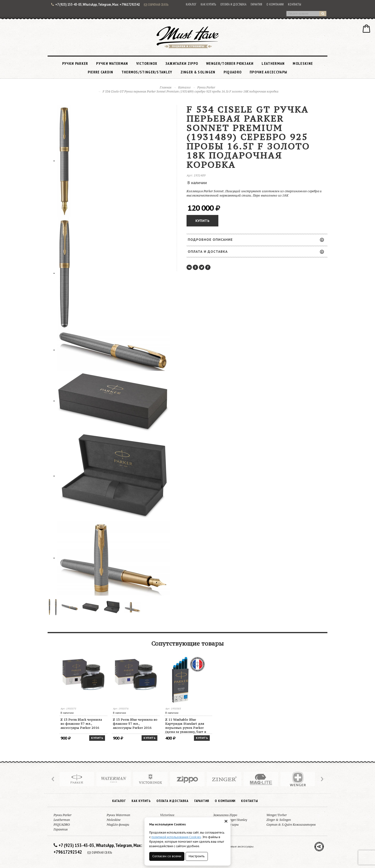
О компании (275, 4)
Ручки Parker (75, 63)
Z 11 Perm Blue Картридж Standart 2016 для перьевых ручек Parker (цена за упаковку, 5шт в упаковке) (134, 726)
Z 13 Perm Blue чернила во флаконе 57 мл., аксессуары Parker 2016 (240, 724)
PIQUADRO (233, 72)
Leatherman (273, 63)
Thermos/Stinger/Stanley (147, 72)
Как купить (208, 4)
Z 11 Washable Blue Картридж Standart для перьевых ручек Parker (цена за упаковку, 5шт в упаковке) (290, 726)
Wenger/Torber (277, 815)
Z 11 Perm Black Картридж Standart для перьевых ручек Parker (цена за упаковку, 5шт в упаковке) (83, 726)
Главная (166, 87)
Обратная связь (156, 5)
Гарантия (256, 4)
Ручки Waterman (112, 63)
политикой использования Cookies (176, 837)
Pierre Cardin (101, 72)
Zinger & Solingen (198, 72)
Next (322, 779)
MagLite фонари (118, 825)
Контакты (295, 4)
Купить (202, 221)
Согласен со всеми (167, 856)
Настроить (197, 856)
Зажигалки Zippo (182, 63)
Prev (53, 779)
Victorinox (147, 63)
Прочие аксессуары (268, 72)
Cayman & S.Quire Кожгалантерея (291, 825)
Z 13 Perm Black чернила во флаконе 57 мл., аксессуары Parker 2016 (186, 724)
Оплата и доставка (233, 4)
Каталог (191, 4)
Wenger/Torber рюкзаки (230, 63)
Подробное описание (256, 240)
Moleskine (303, 63)
